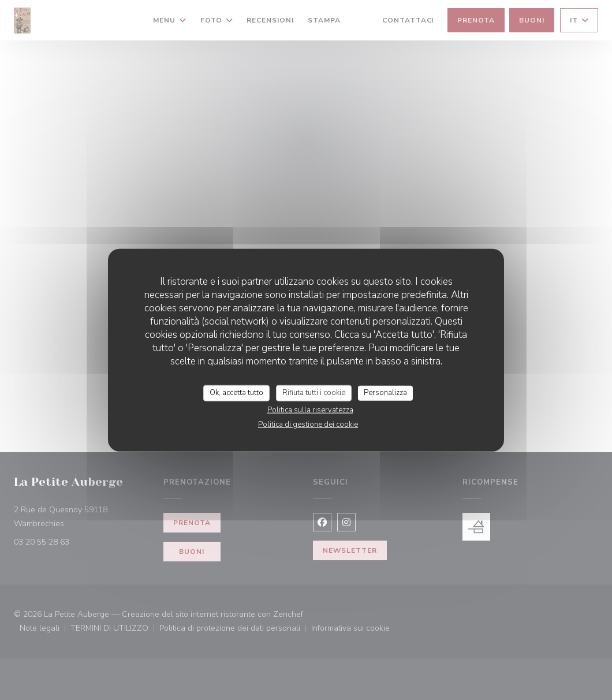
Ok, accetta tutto (236, 393)
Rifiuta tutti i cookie (314, 393)
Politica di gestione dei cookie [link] (308, 424)
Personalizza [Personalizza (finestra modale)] (385, 393)
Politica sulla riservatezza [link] (310, 409)
